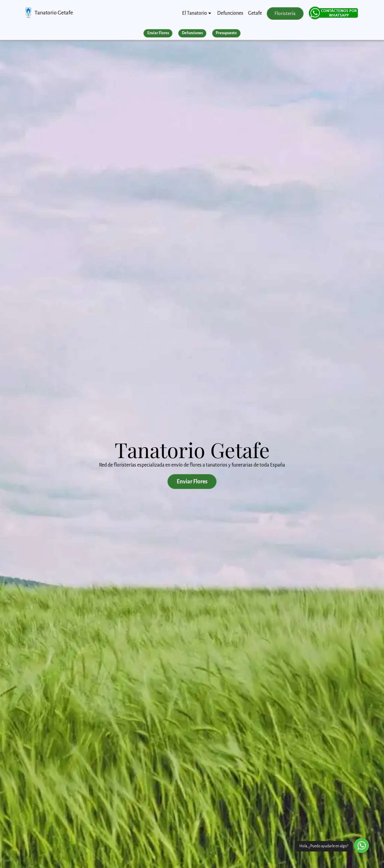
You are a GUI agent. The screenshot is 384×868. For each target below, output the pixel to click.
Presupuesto (226, 33)
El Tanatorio (195, 13)
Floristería (285, 14)
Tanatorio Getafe (54, 13)
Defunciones (230, 13)
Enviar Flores (158, 33)
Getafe (255, 13)
